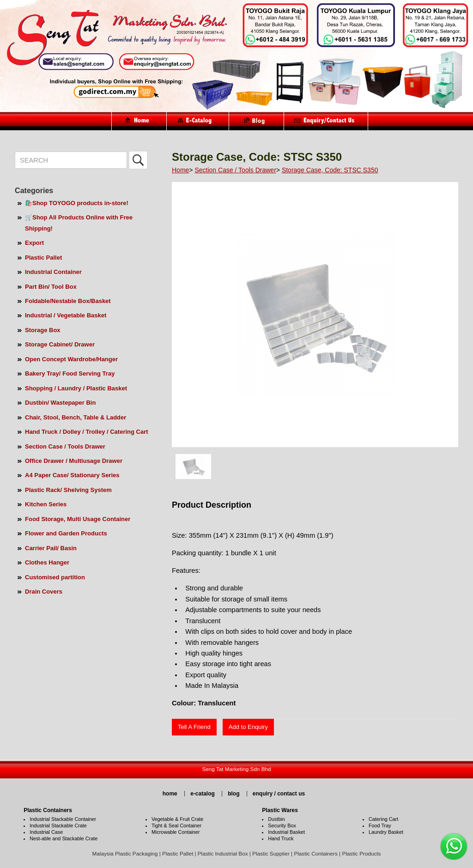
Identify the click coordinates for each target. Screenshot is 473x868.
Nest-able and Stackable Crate (64, 838)
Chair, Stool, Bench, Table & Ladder (76, 417)
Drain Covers (44, 592)
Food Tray (380, 826)
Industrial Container (53, 272)
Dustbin (276, 819)
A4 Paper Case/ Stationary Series (72, 475)
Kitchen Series (46, 504)
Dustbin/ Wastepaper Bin (60, 403)
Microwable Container (176, 832)
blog (233, 794)
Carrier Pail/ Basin (51, 548)
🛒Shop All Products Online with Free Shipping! (79, 223)
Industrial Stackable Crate (58, 826)
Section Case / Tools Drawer (65, 446)
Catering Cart (383, 819)
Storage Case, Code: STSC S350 (330, 170)
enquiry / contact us (279, 794)
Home (180, 170)
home (170, 794)
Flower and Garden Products (66, 533)
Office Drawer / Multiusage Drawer (74, 461)
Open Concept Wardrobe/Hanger (71, 359)
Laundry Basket (386, 832)
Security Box (282, 826)
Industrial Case (46, 832)
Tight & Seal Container (176, 826)
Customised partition (55, 577)
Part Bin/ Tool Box (51, 287)
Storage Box (43, 330)
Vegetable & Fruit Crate (177, 819)
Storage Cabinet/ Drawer (60, 344)
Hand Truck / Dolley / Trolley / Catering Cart (87, 432)
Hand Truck (281, 838)
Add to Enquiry (248, 727)
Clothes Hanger (47, 562)
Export (34, 243)
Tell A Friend (194, 727)
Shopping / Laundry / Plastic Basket (76, 388)
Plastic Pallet (43, 258)
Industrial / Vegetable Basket (66, 315)
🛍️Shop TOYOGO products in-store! (77, 203)
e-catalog (203, 794)
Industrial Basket (286, 832)
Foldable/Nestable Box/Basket (68, 301)
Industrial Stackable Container (63, 819)
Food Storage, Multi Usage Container (78, 519)
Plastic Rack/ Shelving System (68, 490)
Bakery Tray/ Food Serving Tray (70, 373)
